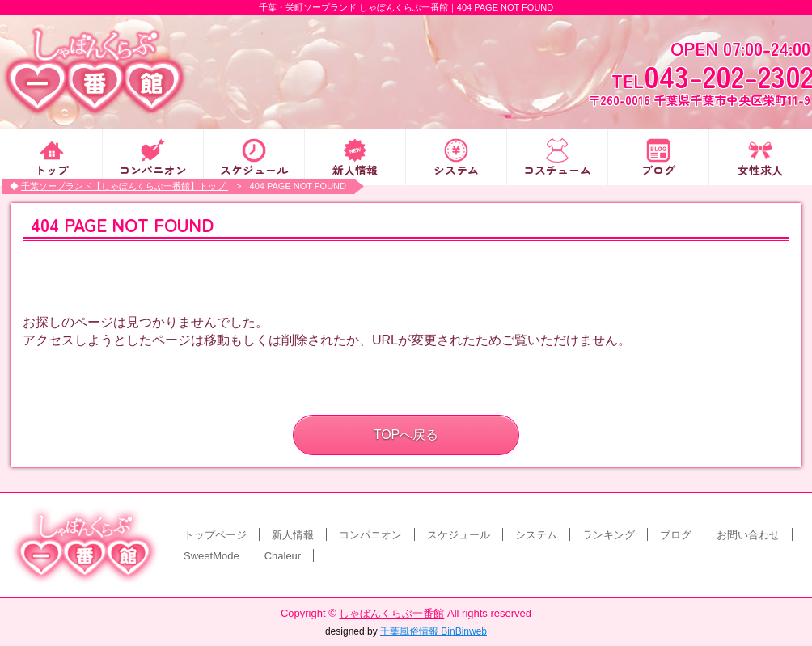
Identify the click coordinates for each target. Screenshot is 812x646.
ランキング (609, 535)
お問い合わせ (748, 535)
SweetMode (211, 556)
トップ (52, 169)
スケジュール (254, 169)
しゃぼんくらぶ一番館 (391, 613)
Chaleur (283, 556)
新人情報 (355, 169)
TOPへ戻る (406, 435)
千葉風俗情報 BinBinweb (433, 631)
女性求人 (760, 169)
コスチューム (557, 169)
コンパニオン (153, 169)
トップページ (215, 535)
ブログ (658, 169)
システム (456, 169)
